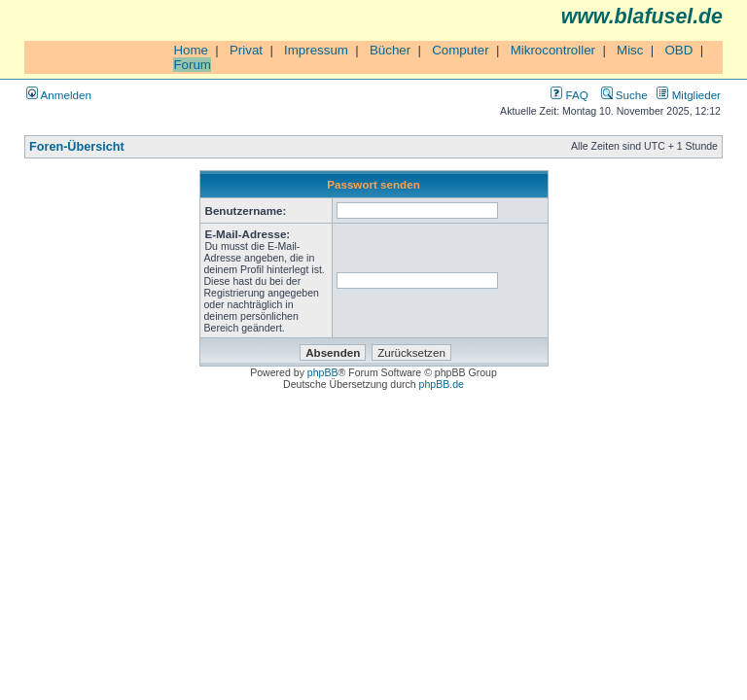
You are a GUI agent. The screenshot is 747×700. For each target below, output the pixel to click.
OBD (678, 50)
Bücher (390, 50)
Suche (624, 95)
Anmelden (59, 95)
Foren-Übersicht (77, 147)
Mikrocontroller (553, 50)
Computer (461, 50)
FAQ (569, 95)
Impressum (316, 50)
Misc (630, 50)
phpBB (323, 372)
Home (191, 50)
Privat (246, 50)
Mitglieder (689, 95)
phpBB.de (442, 384)
